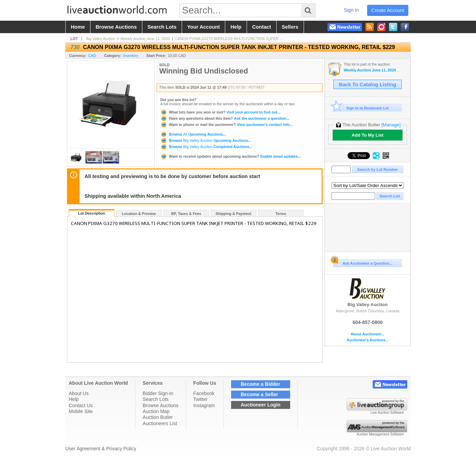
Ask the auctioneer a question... (225, 118)
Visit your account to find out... (220, 112)
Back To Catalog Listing (368, 85)
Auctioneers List (160, 423)
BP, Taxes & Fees (186, 214)
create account (388, 10)
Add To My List (368, 135)
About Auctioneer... (367, 334)
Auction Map (156, 411)
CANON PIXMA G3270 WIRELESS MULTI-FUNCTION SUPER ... (229, 39)
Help (74, 399)
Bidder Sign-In (158, 393)
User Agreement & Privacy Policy (101, 449)
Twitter (201, 399)
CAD (92, 56)
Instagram (204, 405)
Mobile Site (81, 411)
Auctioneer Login (261, 405)
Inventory (131, 56)
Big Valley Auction (101, 39)
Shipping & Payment (234, 214)
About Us (79, 393)
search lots (162, 27)
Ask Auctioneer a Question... (363, 262)
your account (203, 27)
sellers (290, 27)
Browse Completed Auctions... (206, 147)
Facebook (204, 393)
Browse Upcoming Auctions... (193, 134)
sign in (351, 10)
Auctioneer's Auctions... (367, 340)
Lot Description (92, 213)
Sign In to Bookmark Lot (361, 108)
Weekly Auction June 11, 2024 (145, 39)
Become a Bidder (260, 384)
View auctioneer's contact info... (226, 125)
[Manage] (391, 125)
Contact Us (81, 405)
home (78, 27)
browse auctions (116, 27)
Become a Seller (259, 394)
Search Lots (156, 399)
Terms (281, 214)
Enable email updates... (231, 156)
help (236, 27)
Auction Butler (158, 417)
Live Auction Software (387, 413)
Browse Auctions (161, 405)
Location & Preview (139, 214)
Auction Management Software (380, 434)
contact (262, 27)
